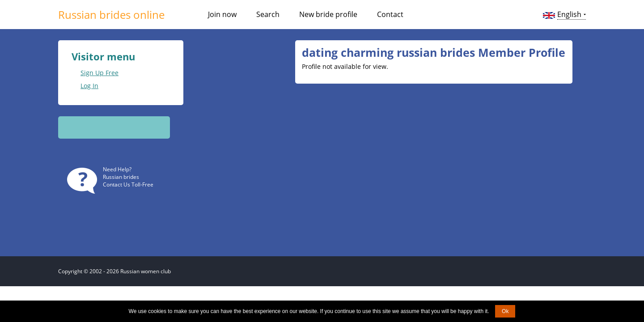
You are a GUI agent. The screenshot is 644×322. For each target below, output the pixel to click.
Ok (505, 311)
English (569, 14)
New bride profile (328, 14)
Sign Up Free (100, 73)
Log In (89, 86)
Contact (390, 14)
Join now (222, 14)
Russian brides (121, 177)
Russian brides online (111, 15)
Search (268, 14)
